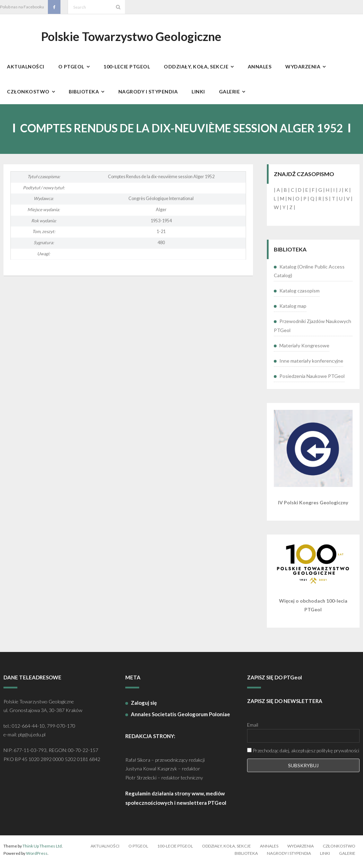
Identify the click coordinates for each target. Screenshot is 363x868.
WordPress (37, 857)
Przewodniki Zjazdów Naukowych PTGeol (313, 329)
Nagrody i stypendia (289, 857)
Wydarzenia (301, 850)
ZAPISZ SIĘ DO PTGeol (275, 681)
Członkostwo (339, 850)
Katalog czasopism (299, 294)
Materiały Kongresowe (304, 349)
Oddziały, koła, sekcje (226, 850)
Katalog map (293, 310)
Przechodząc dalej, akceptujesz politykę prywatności (303, 754)
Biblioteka (246, 857)
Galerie (347, 857)
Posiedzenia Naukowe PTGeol (312, 380)
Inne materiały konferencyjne (311, 365)
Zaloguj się (144, 706)
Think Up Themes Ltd (42, 850)
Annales (269, 850)
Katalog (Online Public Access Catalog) (309, 274)
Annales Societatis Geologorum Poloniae (180, 718)
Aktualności (105, 850)
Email (253, 729)
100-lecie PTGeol (175, 850)
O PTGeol (138, 850)
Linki (325, 857)
